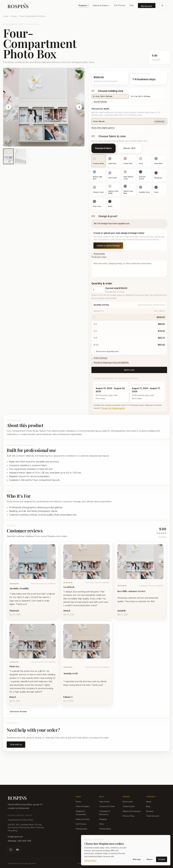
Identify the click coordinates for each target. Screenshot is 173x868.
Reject (150, 859)
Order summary (100, 358)
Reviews (150, 811)
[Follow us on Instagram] (11, 850)
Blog (148, 806)
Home (6, 16)
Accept (162, 859)
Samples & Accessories (81, 813)
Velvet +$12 (129, 148)
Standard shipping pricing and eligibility (111, 362)
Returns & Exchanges (132, 811)
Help (132, 5)
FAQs (101, 824)
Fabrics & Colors (101, 5)
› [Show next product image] (79, 107)
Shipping (103, 819)
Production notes (129, 267)
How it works (99, 254)
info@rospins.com (15, 837)
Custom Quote (129, 806)
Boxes (14, 16)
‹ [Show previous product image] (8, 107)
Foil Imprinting (105, 829)
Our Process (120, 5)
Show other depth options (103, 128)
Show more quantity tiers (107, 351)
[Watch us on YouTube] (17, 850)
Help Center (104, 802)
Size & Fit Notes (100, 102)
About (149, 802)
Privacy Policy (129, 816)
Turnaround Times (107, 806)
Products (84, 5)
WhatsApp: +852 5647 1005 (20, 841)
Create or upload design (108, 246)
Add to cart (129, 370)
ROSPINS (17, 798)
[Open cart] (162, 6)
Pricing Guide (81, 829)
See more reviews (18, 711)
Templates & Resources (104, 813)
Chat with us (16, 744)
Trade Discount (153, 816)
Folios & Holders (83, 806)
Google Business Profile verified (20, 820)
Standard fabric (103, 148)
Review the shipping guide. (113, 408)
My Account (147, 6)
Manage (137, 859)
